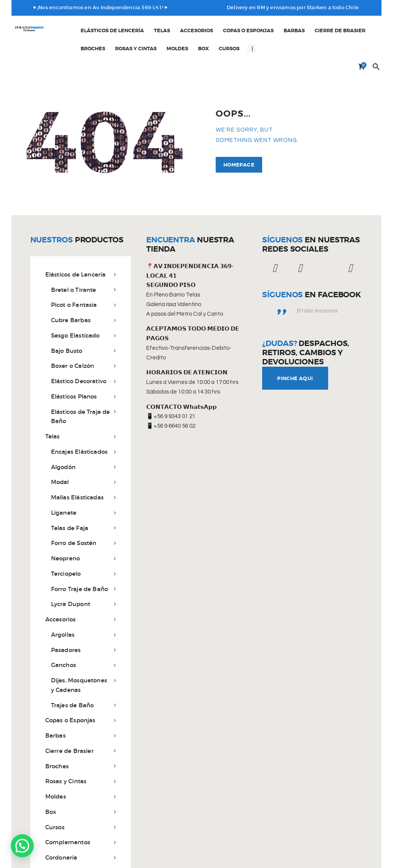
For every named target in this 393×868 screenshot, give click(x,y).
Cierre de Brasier (69, 720)
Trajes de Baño (73, 674)
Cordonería (61, 826)
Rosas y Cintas (66, 750)
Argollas (63, 604)
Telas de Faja (70, 497)
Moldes (56, 765)
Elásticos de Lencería (76, 243)
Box (51, 781)
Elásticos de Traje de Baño (81, 385)
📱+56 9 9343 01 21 (171, 386)
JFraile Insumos (317, 280)
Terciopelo (66, 543)
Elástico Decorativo (79, 350)
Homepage (239, 134)
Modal (60, 451)
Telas (53, 405)
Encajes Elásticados (79, 421)
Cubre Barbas (71, 289)
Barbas (55, 704)
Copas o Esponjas (70, 689)
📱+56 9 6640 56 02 (171, 395)
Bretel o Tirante (74, 259)
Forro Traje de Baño (80, 558)
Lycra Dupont (71, 573)
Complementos (68, 811)
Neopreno (66, 527)
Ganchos (64, 634)
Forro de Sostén (74, 512)
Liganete (64, 482)
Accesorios (61, 588)
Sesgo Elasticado (75, 304)
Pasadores (66, 619)
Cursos (55, 796)
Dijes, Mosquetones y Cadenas (79, 654)
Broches (57, 735)
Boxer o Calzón (73, 335)
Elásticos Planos (74, 365)
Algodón (63, 436)
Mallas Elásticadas (78, 466)
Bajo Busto (67, 320)
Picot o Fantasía (74, 274)
